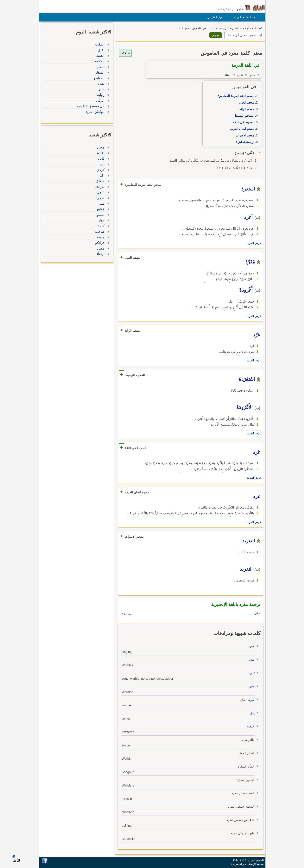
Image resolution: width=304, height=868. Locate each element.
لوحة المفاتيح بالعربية (244, 17)
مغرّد (250, 686)
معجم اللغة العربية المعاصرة (235, 96)
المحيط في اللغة (243, 122)
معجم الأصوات (244, 135)
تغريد (250, 673)
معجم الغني (246, 102)
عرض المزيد (253, 243)
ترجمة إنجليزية (244, 142)
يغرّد (251, 660)
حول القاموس (214, 17)
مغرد (250, 646)
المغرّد (250, 726)
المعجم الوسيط (243, 116)
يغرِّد (251, 713)
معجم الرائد (246, 109)
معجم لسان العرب (241, 129)
